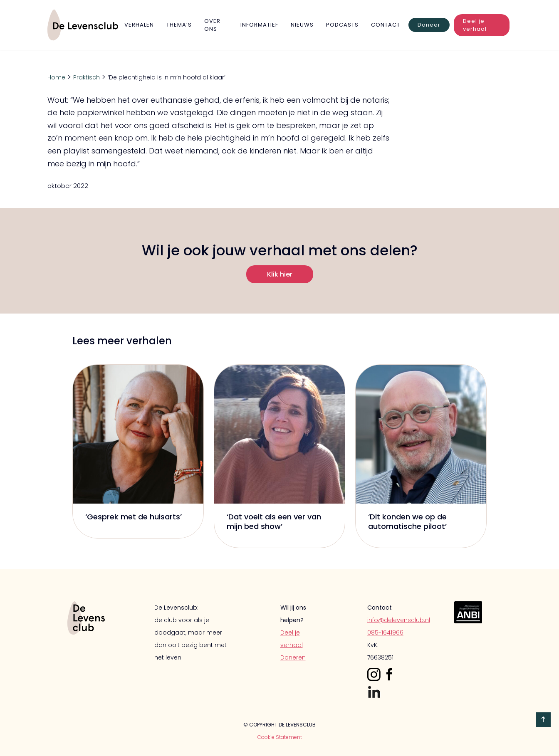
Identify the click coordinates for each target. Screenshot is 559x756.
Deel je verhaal (475, 25)
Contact (386, 25)
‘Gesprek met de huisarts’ (134, 517)
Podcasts (342, 25)
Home (56, 77)
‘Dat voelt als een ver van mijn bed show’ (274, 521)
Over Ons (212, 25)
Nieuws (302, 25)
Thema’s (179, 25)
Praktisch (87, 77)
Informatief (259, 25)
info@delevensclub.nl (399, 620)
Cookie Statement (280, 737)
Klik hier (280, 274)
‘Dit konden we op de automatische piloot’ (407, 521)
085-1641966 (385, 632)
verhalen (139, 25)
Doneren (293, 657)
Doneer (429, 25)
